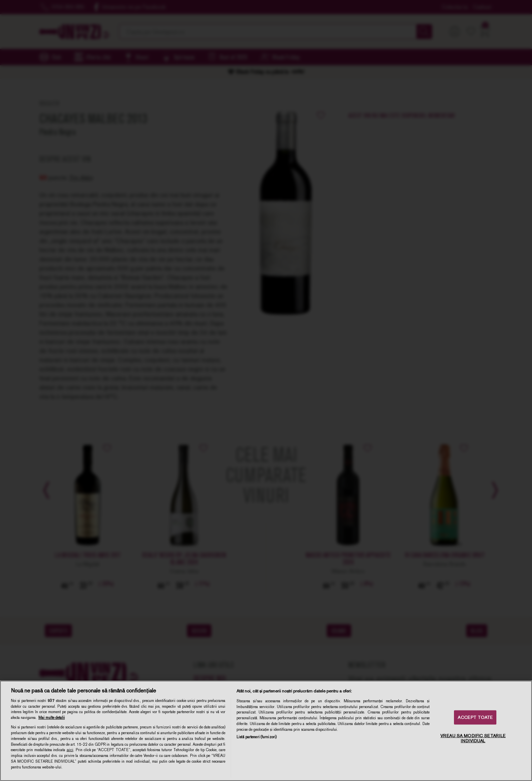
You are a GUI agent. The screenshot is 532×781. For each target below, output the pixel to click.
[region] (266, 731)
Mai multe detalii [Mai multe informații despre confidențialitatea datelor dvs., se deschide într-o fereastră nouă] (52, 718)
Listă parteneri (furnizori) (256, 737)
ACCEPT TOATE (475, 717)
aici (70, 750)
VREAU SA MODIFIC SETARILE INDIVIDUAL (473, 738)
